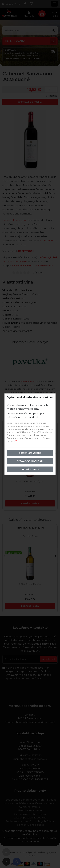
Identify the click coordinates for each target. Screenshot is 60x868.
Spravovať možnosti (30, 461)
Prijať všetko (30, 469)
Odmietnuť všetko (30, 453)
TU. (17, 441)
